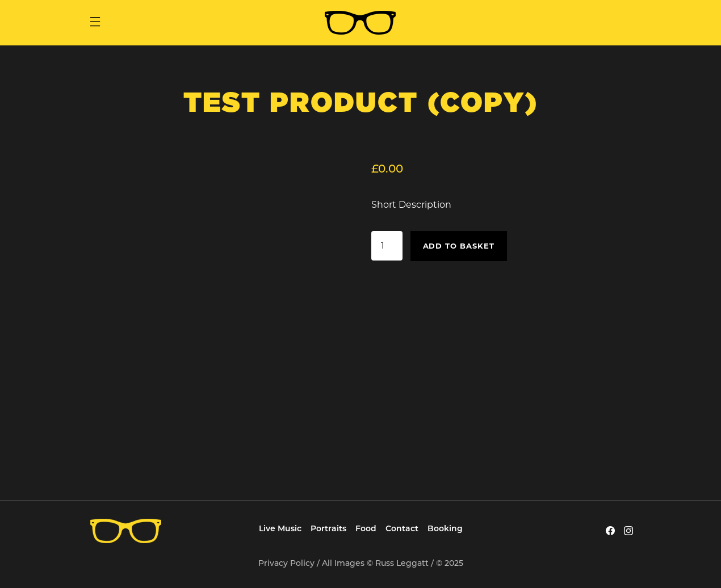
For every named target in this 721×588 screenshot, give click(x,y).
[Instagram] (628, 531)
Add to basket (459, 246)
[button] (95, 23)
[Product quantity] (387, 246)
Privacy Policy (286, 563)
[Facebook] (610, 531)
